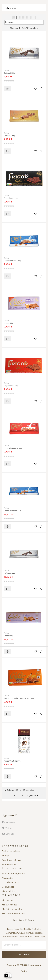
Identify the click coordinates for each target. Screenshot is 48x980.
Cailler (6, 70)
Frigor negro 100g (11, 198)
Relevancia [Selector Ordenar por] (24, 22)
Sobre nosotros (9, 865)
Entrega (6, 856)
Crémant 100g (10, 73)
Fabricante (10, 8)
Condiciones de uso (11, 860)
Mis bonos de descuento (14, 914)
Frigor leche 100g (11, 386)
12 (23, 796)
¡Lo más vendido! (10, 882)
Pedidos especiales (11, 851)
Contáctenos (8, 887)
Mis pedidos (8, 900)
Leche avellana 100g (12, 261)
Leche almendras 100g (13, 448)
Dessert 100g (9, 136)
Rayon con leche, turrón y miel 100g (19, 698)
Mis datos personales (12, 909)
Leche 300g (9, 636)
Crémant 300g (10, 573)
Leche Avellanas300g (12, 511)
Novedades (7, 878)
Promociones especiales (13, 874)
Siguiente (33, 796)
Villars (6, 758)
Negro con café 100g (13, 761)
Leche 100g (9, 323)
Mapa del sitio (9, 891)
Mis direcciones (9, 905)
